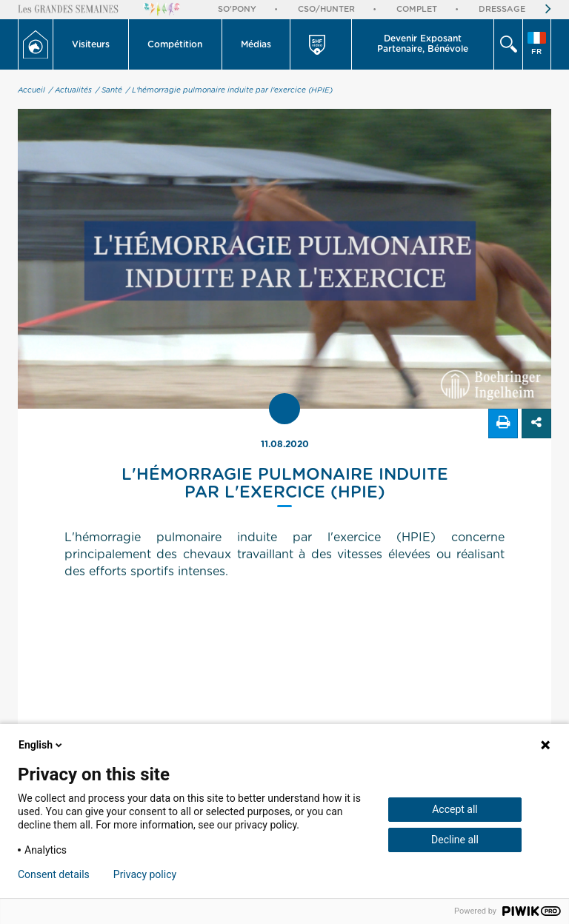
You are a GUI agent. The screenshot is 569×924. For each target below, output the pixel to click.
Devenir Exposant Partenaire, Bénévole (423, 44)
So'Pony (237, 9)
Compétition (175, 44)
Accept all (455, 809)
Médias (256, 44)
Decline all (455, 840)
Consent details (54, 874)
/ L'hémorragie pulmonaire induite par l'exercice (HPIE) (229, 90)
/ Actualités (70, 90)
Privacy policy (145, 874)
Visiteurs (91, 44)
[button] (91, 44)
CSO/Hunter (326, 9)
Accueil (31, 90)
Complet (417, 9)
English (41, 745)
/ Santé (109, 90)
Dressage (502, 9)
